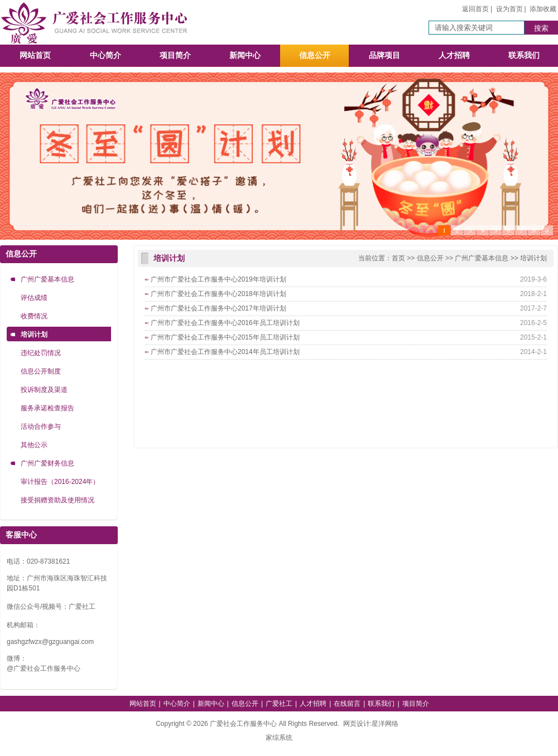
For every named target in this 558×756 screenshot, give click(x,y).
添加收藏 (543, 9)
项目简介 (175, 55)
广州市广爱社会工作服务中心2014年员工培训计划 (225, 352)
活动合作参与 (41, 427)
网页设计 (357, 724)
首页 (398, 258)
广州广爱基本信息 (47, 279)
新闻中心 (245, 55)
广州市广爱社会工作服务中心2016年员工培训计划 (225, 323)
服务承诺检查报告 (47, 408)
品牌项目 (384, 55)
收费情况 (34, 316)
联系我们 (524, 55)
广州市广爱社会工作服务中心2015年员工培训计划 (225, 337)
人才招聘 (454, 55)
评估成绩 (34, 298)
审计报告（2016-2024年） (60, 482)
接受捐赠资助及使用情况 (57, 500)
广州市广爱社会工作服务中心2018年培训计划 (218, 294)
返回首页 (475, 9)
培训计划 (34, 335)
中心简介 (105, 55)
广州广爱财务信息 (47, 463)
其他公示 (34, 445)
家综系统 (279, 738)
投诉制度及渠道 (44, 390)
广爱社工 (279, 704)
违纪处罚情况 (41, 353)
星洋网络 (385, 724)
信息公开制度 (41, 371)
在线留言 (347, 704)
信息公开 (315, 55)
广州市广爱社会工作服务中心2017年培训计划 (218, 308)
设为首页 (509, 9)
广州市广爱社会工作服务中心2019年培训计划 (218, 279)
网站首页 (35, 55)
